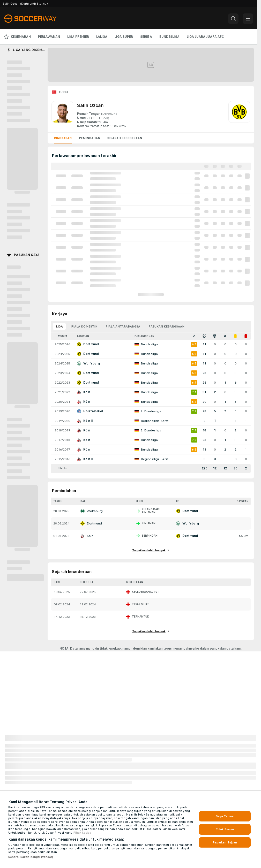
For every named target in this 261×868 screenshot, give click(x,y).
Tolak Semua (225, 829)
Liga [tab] (59, 326)
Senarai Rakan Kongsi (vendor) (31, 857)
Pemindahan (90, 138)
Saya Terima (225, 816)
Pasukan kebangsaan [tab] (166, 326)
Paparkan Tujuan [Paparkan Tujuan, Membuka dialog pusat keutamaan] (225, 842)
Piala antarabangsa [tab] (123, 326)
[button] (233, 19)
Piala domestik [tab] (84, 326)
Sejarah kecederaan (125, 138)
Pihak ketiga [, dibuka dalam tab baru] (82, 833)
